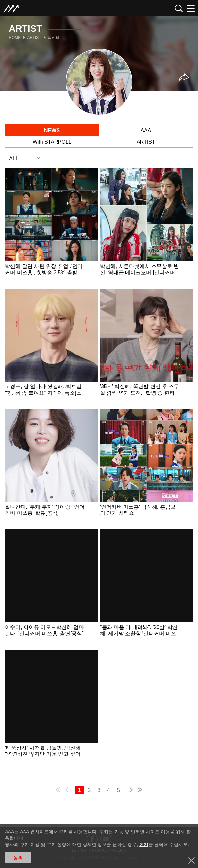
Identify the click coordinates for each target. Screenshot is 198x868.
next (130, 790)
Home (15, 38)
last (140, 790)
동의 (18, 858)
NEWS (52, 130)
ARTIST (146, 142)
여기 (144, 844)
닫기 (191, 860)
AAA (146, 130)
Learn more (51, 227)
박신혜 (54, 38)
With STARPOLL (52, 142)
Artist (34, 38)
